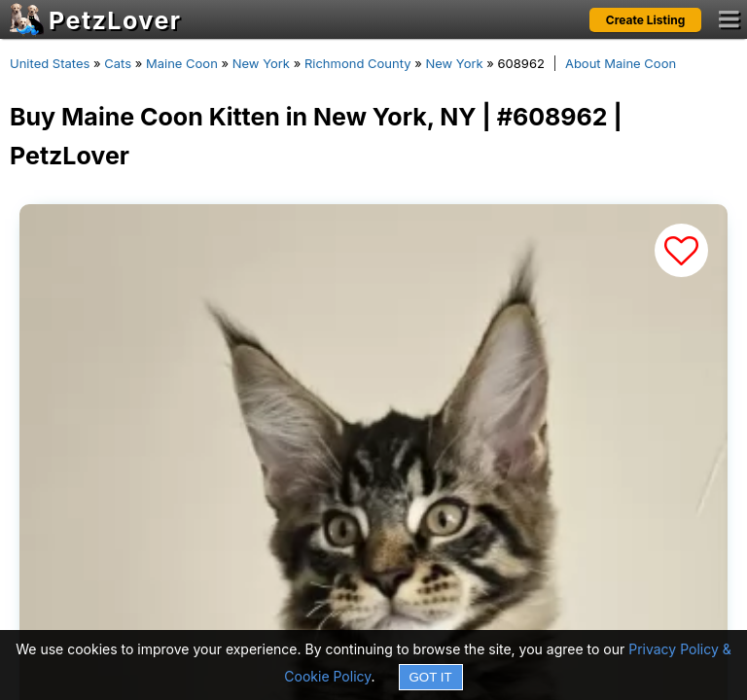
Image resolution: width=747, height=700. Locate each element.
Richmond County (358, 63)
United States (50, 63)
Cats (118, 63)
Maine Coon (182, 63)
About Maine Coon (621, 63)
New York (261, 63)
